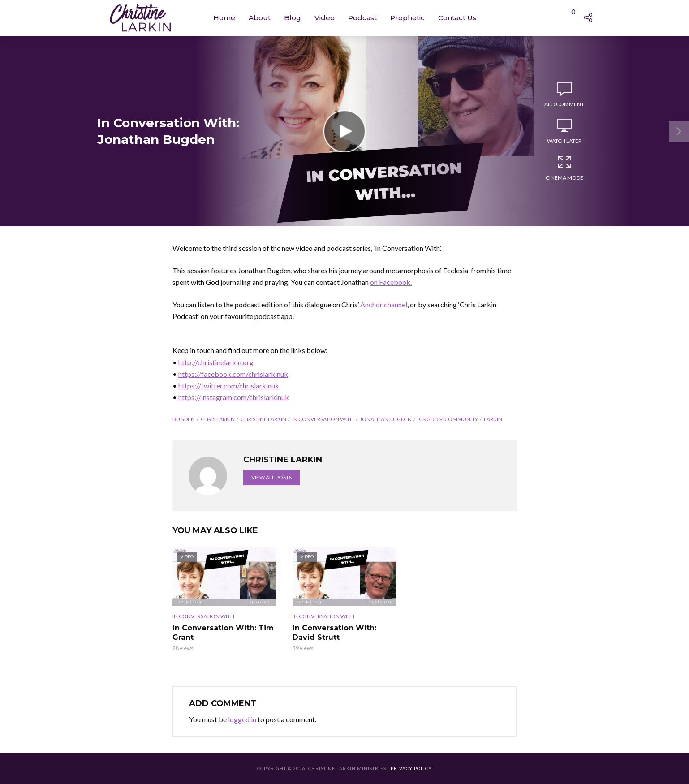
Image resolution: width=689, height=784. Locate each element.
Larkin (493, 419)
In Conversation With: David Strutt (334, 633)
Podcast (362, 18)
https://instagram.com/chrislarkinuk (234, 397)
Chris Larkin (218, 419)
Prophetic (407, 18)
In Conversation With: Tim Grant (223, 633)
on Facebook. (391, 282)
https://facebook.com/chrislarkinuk (233, 374)
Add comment (564, 104)
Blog (293, 18)
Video (325, 18)
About (260, 18)
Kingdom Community (448, 419)
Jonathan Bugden (386, 419)
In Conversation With (323, 419)
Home (224, 18)
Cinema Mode (564, 168)
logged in (242, 719)
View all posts (271, 477)
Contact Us (457, 18)
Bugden (184, 419)
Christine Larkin (263, 419)
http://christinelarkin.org (216, 362)
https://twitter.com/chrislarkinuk (229, 386)
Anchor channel (384, 304)
